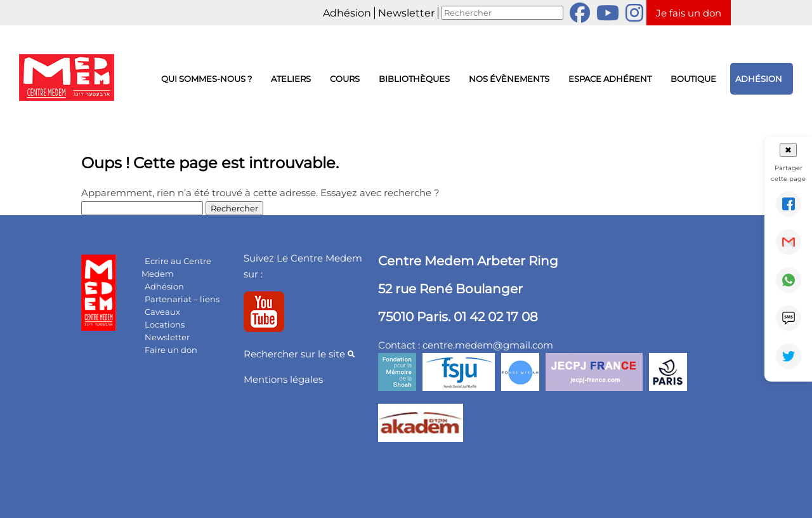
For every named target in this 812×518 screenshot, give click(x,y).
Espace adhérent (610, 79)
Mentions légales (283, 379)
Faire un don (171, 350)
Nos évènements (509, 79)
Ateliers (291, 79)
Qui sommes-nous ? (206, 79)
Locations (165, 324)
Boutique (693, 79)
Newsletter (406, 13)
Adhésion (347, 13)
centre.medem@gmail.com (488, 345)
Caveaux (162, 312)
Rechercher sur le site (299, 354)
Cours (345, 79)
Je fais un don (689, 13)
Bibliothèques (414, 79)
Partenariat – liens (182, 299)
